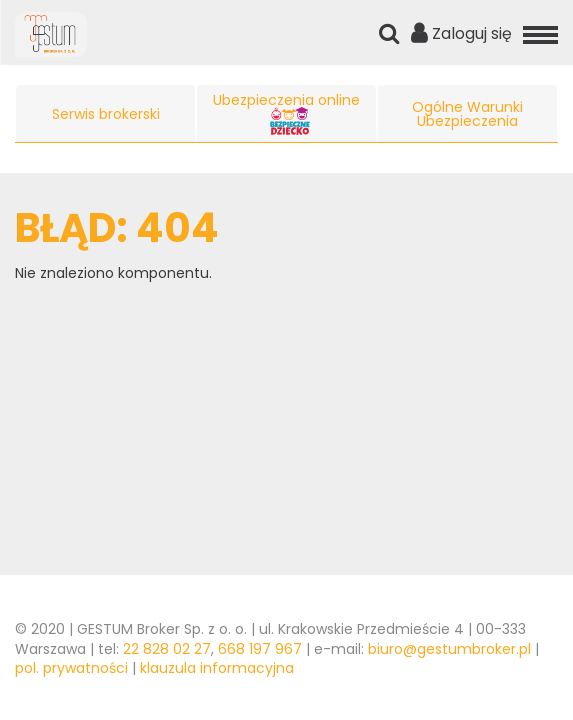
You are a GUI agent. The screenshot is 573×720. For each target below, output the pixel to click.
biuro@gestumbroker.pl (449, 649)
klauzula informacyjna (217, 668)
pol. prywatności (71, 668)
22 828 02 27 (167, 649)
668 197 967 (260, 649)
